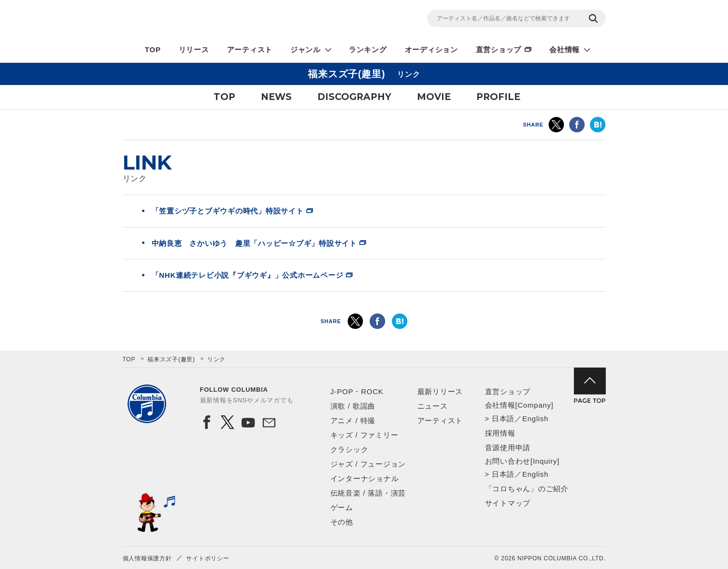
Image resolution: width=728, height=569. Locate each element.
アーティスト (250, 50)
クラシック (350, 449)
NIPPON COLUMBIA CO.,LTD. (210, 20)
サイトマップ (508, 503)
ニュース (433, 406)
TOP (153, 50)
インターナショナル (365, 478)
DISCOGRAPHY (354, 97)
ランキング (368, 50)
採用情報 (500, 433)
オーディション (431, 50)
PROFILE (498, 97)
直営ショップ (499, 50)
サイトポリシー (207, 558)
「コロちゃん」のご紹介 (527, 489)
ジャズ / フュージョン (368, 464)
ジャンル (306, 50)
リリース (194, 50)
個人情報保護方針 (147, 558)
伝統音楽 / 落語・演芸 (368, 493)
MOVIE (434, 97)
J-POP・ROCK (357, 391)
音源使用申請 (508, 448)
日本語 (503, 419)
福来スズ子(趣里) (171, 359)
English (535, 419)
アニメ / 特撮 (353, 420)
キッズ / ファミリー (364, 435)
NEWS (276, 97)
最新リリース (440, 391)
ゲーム (342, 507)
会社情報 (564, 50)
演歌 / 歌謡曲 (353, 406)
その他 (342, 522)
